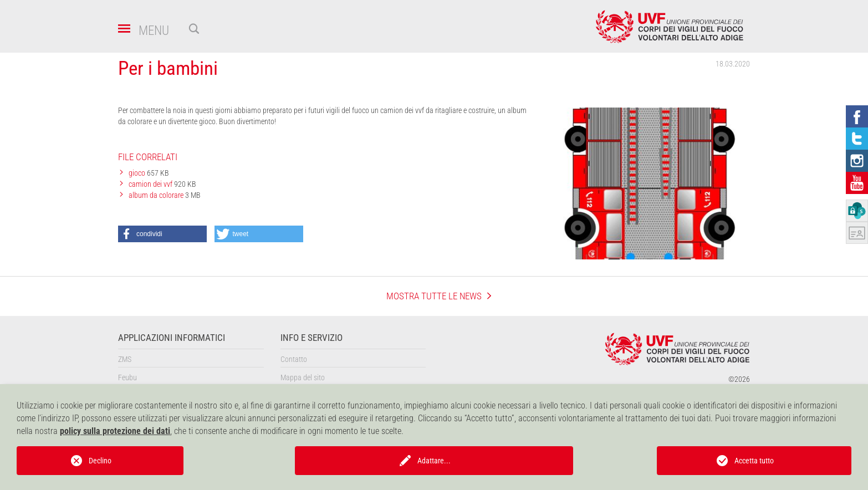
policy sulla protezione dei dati (115, 431)
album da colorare (157, 195)
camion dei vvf (151, 184)
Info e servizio (312, 338)
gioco (138, 173)
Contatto (294, 359)
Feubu (127, 377)
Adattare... (434, 461)
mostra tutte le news (434, 296)
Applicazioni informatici (172, 338)
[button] (162, 234)
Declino (100, 461)
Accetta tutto (754, 461)
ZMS (125, 359)
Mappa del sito (303, 377)
